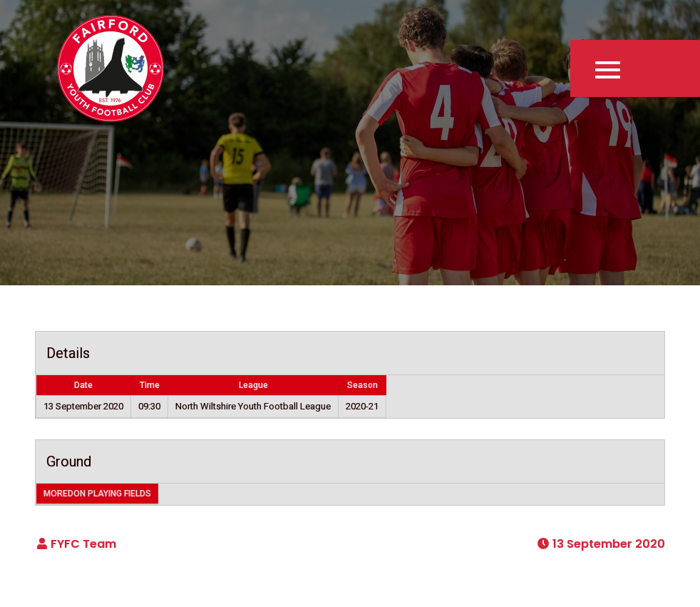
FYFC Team (83, 544)
